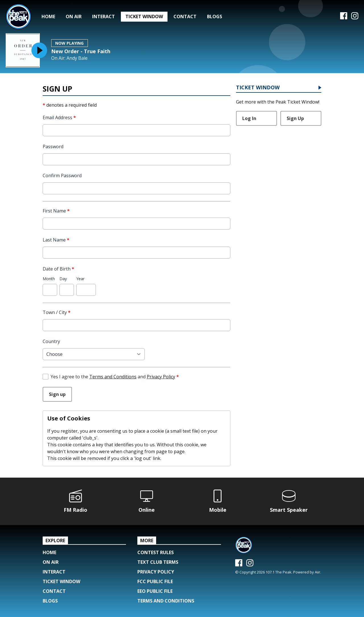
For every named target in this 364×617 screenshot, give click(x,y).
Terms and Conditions (113, 377)
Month (49, 279)
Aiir (318, 572)
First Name (56, 211)
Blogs (215, 16)
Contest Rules (156, 552)
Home (48, 16)
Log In (249, 118)
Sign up (57, 394)
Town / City (57, 312)
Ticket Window (144, 16)
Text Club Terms (158, 562)
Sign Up (295, 118)
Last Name (56, 240)
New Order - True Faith (81, 51)
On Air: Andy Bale (69, 58)
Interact (104, 16)
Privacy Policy (161, 377)
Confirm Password (62, 176)
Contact (185, 16)
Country (51, 341)
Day (63, 279)
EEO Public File (155, 591)
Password (53, 146)
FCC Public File (155, 581)
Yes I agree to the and (115, 377)
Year (80, 279)
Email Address (59, 117)
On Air (74, 16)
